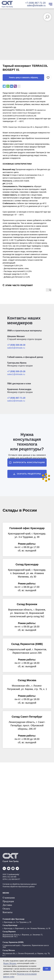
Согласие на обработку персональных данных (20, 884)
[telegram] (17, 868)
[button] (27, 463)
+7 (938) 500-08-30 (16, 345)
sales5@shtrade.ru (16, 348)
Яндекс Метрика (10, 963)
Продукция (8, 901)
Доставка (7, 905)
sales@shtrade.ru (36, 5)
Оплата (6, 909)
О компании (9, 898)
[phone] (4, 868)
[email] (9, 868)
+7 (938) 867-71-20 (35, 3)
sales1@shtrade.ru (16, 374)
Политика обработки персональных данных (19, 887)
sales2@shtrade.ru (16, 401)
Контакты (8, 912)
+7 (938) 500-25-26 (16, 371)
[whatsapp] (13, 868)
